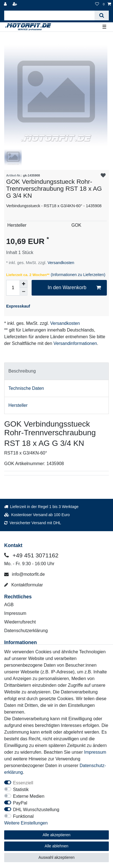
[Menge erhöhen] (23, 284)
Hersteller (18, 405)
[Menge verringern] (23, 292)
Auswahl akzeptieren (56, 857)
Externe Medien (29, 796)
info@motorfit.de (24, 574)
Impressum (15, 613)
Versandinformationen (75, 343)
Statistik (21, 790)
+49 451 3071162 (31, 555)
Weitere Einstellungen (26, 823)
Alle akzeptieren (57, 835)
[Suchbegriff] (49, 15)
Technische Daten (26, 388)
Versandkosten (60, 263)
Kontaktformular (23, 585)
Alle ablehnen (57, 846)
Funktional (23, 816)
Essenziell (23, 783)
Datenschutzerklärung (26, 631)
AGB (9, 605)
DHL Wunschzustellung (36, 810)
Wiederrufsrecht (20, 622)
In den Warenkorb (74, 288)
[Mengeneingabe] (13, 288)
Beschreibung (22, 371)
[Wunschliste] (97, 4)
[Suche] (102, 15)
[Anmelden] (6, 4)
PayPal (20, 803)
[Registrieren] (15, 4)
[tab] (57, 371)
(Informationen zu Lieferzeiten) (78, 275)
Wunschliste (103, 176)
